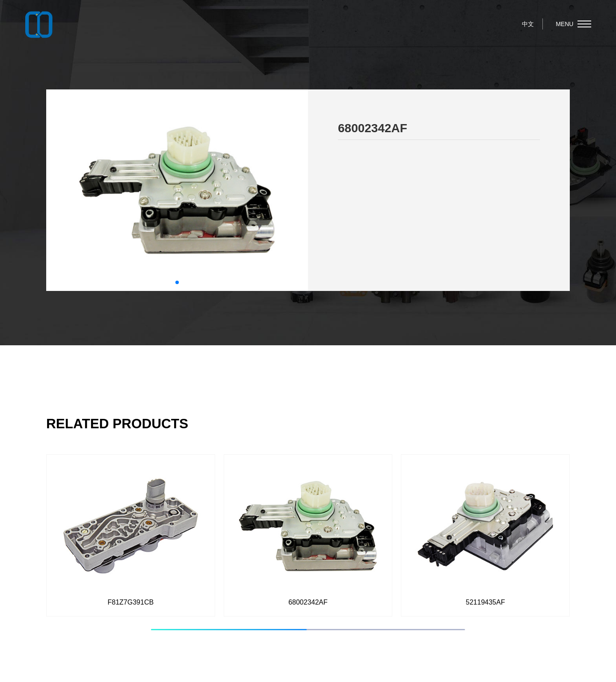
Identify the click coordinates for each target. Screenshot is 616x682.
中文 (528, 24)
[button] (177, 282)
